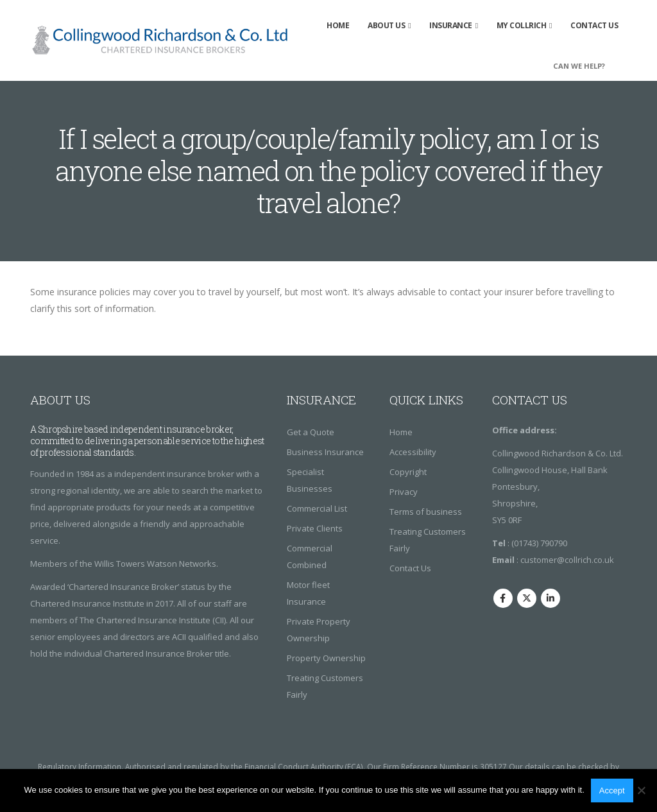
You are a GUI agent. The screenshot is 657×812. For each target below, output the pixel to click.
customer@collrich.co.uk (567, 560)
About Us (386, 25)
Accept (612, 790)
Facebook (503, 598)
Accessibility (413, 452)
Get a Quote (311, 432)
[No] (641, 790)
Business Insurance (325, 452)
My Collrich (522, 25)
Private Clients (315, 528)
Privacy (404, 492)
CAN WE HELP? (579, 66)
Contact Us (594, 25)
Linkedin (550, 598)
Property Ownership (326, 658)
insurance (451, 25)
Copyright (408, 472)
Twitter (527, 598)
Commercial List (317, 508)
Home (338, 25)
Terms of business (426, 512)
